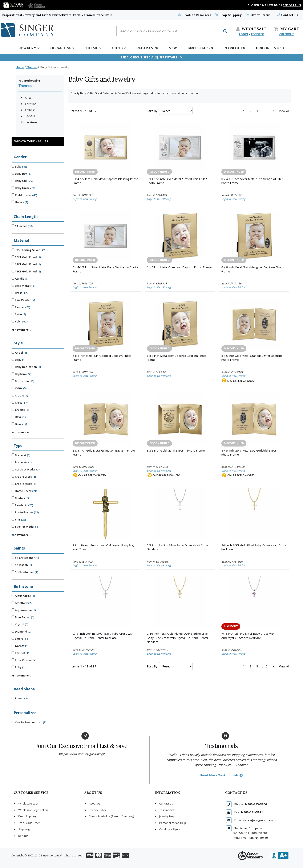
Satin (19, 314)
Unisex (20, 202)
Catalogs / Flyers (170, 829)
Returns (23, 836)
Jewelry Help (167, 816)
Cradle (20, 395)
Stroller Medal (25, 527)
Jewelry (29, 48)
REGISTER (257, 34)
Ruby (19, 667)
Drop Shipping (228, 15)
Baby (19, 166)
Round (20, 698)
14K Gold (31, 116)
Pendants (22, 505)
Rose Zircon (23, 660)
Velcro (20, 321)
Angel (29, 98)
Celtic (19, 388)
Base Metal (23, 286)
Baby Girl (22, 181)
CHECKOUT (287, 34)
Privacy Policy (97, 810)
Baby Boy (22, 174)
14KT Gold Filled (26, 264)
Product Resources (195, 15)
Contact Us (288, 15)
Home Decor (24, 491)
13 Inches (22, 226)
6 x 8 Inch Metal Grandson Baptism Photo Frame (179, 267)
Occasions (62, 48)
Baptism (21, 374)
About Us (95, 803)
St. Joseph (22, 565)
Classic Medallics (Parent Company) (111, 816)
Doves (19, 424)
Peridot (20, 653)
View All (284, 111)
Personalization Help (173, 823)
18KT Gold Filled (26, 271)
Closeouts (234, 48)
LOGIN (243, 34)
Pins (19, 519)
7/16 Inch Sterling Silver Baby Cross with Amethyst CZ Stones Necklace (248, 636)
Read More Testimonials (221, 775)
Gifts (119, 48)
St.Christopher (25, 572)
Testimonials (167, 810)
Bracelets (22, 462)
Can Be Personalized (29, 722)
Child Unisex (24, 195)
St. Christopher (25, 558)
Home (20, 67)
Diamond (21, 632)
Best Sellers (200, 48)
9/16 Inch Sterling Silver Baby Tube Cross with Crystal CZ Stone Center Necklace (103, 636)
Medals (20, 498)
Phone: (251, 804)
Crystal (20, 624)
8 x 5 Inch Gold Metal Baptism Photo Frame (176, 451)
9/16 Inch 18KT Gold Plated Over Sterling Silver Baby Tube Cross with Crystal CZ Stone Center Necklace (178, 638)
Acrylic (20, 279)
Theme (93, 48)
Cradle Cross (24, 477)
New (173, 48)
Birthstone (23, 381)
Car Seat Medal (26, 469)
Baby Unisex (23, 188)
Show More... (30, 122)
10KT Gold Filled (26, 257)
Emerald (21, 639)
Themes (32, 67)
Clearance (147, 48)
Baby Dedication (26, 367)
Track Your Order (29, 823)
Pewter (21, 307)
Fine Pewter (23, 300)
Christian (31, 104)
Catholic (30, 110)
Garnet (20, 646)
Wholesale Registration (33, 810)
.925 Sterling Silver (29, 250)
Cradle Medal (24, 484)
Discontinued (270, 48)
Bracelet (21, 455)
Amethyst (22, 603)
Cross (20, 403)
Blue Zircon (23, 617)
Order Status (258, 15)
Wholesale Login (29, 803)
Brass (20, 293)
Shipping (24, 829)
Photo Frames (25, 512)
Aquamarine (24, 610)
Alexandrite (23, 596)
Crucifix (20, 410)
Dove (19, 417)
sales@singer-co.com (259, 820)
